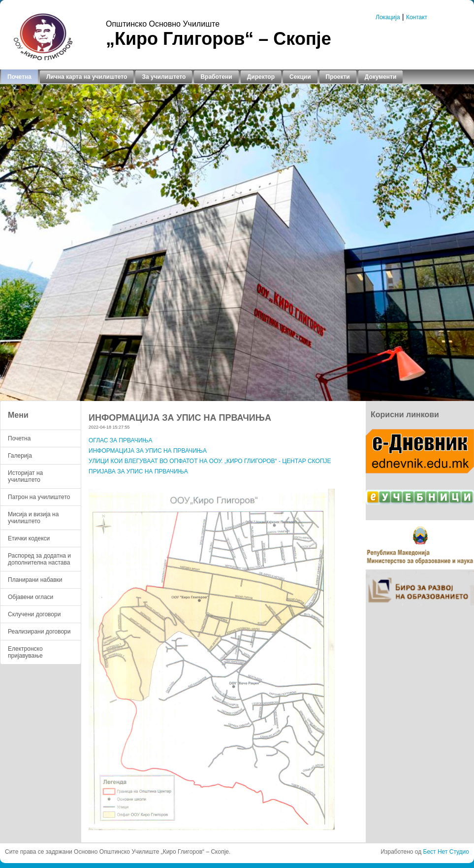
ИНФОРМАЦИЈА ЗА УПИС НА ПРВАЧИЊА (148, 451)
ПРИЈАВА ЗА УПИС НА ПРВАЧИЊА (138, 471)
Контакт (417, 17)
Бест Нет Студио (446, 852)
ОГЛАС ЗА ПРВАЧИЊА (120, 440)
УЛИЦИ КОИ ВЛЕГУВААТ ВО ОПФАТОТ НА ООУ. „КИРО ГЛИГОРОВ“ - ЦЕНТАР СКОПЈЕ (210, 461)
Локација (388, 17)
